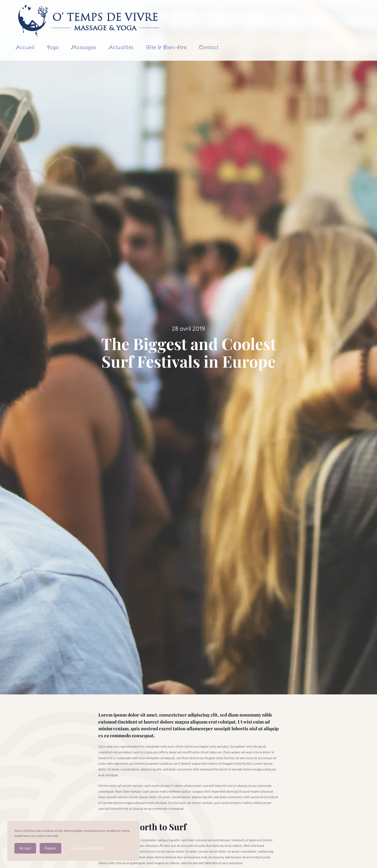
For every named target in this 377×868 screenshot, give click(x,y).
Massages (84, 47)
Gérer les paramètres (87, 848)
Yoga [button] (53, 47)
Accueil (25, 47)
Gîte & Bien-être (166, 47)
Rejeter (50, 848)
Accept (25, 848)
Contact (209, 47)
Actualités (121, 47)
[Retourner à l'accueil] (89, 21)
